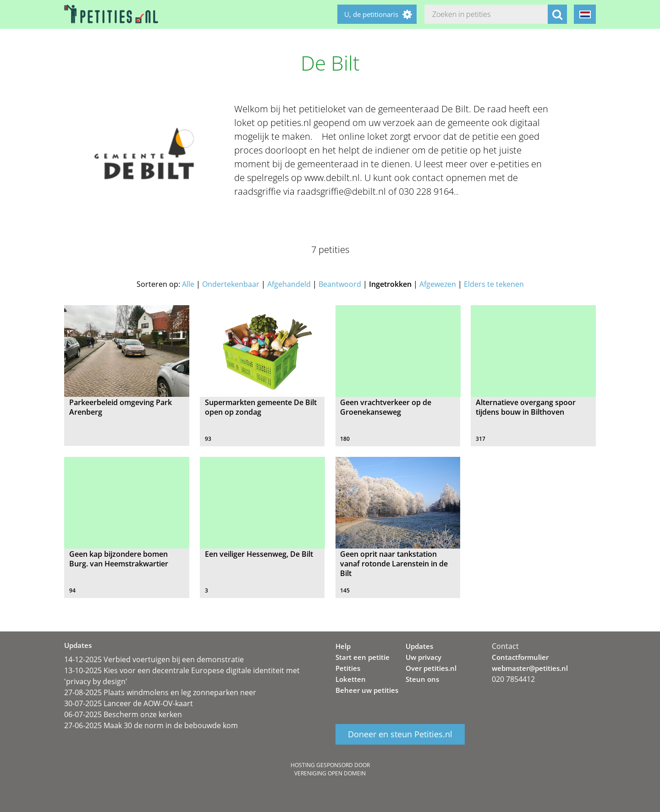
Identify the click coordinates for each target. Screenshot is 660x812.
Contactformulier (520, 657)
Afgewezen (438, 284)
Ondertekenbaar (231, 284)
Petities (348, 668)
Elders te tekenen (494, 284)
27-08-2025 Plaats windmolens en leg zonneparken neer (160, 692)
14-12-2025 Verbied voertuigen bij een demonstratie (154, 659)
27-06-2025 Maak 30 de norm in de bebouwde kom (151, 725)
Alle (188, 284)
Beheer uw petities (367, 690)
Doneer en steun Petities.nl (400, 734)
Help (343, 646)
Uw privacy (423, 657)
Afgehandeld (289, 284)
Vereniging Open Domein (330, 773)
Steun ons (422, 679)
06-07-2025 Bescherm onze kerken (123, 714)
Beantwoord (340, 284)
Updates (419, 646)
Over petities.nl (431, 668)
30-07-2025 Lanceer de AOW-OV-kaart (129, 703)
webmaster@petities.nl (530, 668)
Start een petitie (363, 657)
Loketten (351, 679)
